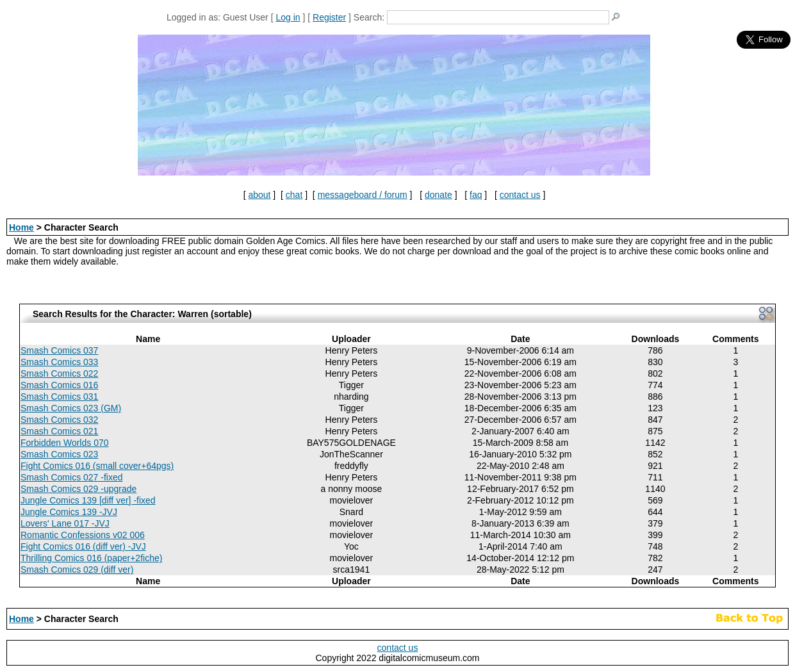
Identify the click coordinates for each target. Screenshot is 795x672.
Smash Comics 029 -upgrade (78, 489)
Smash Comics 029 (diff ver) (77, 570)
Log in (288, 17)
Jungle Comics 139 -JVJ (69, 512)
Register (329, 17)
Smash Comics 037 (59, 350)
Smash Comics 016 (59, 385)
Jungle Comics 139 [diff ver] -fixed (88, 500)
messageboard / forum (363, 195)
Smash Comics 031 (59, 397)
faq (476, 195)
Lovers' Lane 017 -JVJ (65, 523)
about (259, 195)
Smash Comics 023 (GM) (71, 408)
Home (21, 227)
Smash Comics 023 (59, 454)
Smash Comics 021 (59, 431)
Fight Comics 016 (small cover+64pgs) (97, 466)
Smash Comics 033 (59, 362)
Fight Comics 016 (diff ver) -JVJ (83, 546)
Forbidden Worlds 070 (64, 443)
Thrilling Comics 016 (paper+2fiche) (91, 558)
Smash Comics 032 (59, 420)
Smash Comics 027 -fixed (72, 477)
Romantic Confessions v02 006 (83, 535)
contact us (520, 195)
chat (294, 195)
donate (438, 195)
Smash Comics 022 (59, 373)
